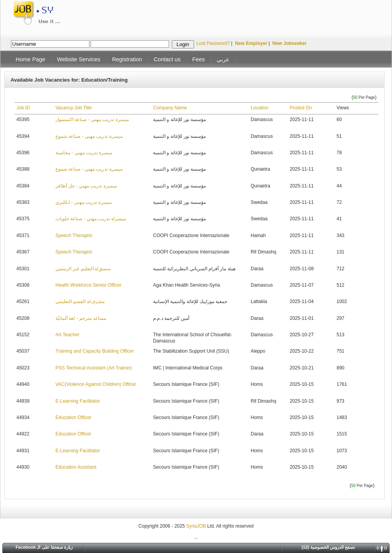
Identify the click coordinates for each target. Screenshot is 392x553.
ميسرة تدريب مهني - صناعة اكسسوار (92, 120)
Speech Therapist (74, 235)
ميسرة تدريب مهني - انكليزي (84, 202)
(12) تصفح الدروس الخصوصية (328, 547)
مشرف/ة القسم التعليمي (80, 301)
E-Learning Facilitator (78, 401)
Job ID (23, 108)
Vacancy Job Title (74, 108)
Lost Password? (213, 43)
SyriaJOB (197, 526)
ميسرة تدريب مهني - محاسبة (84, 153)
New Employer (251, 43)
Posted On (301, 108)
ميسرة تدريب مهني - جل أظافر (86, 186)
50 (355, 97)
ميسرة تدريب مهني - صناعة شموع (89, 136)
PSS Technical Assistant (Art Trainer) (94, 368)
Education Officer (73, 417)
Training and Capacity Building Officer (95, 351)
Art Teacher (67, 335)
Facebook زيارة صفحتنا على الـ (44, 547)
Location (259, 108)
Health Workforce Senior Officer (88, 285)
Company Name (170, 108)
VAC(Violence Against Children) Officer (96, 384)
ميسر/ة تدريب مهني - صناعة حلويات (91, 219)
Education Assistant (76, 467)
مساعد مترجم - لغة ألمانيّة (81, 318)
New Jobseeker (290, 43)
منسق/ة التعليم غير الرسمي (83, 269)
